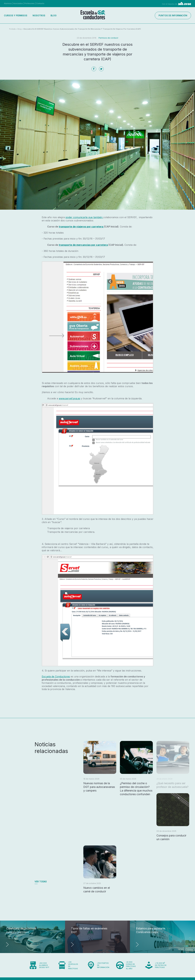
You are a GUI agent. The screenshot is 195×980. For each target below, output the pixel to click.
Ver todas (41, 881)
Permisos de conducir (108, 38)
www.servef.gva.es (70, 398)
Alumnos (8, 3)
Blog (54, 15)
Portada (12, 29)
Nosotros (39, 15)
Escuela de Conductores (56, 676)
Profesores (29, 3)
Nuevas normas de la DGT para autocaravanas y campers (99, 787)
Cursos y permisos (16, 15)
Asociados (18, 3)
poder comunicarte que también (84, 217)
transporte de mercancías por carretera (83, 245)
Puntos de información (173, 15)
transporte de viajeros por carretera (81, 227)
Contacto (40, 3)
